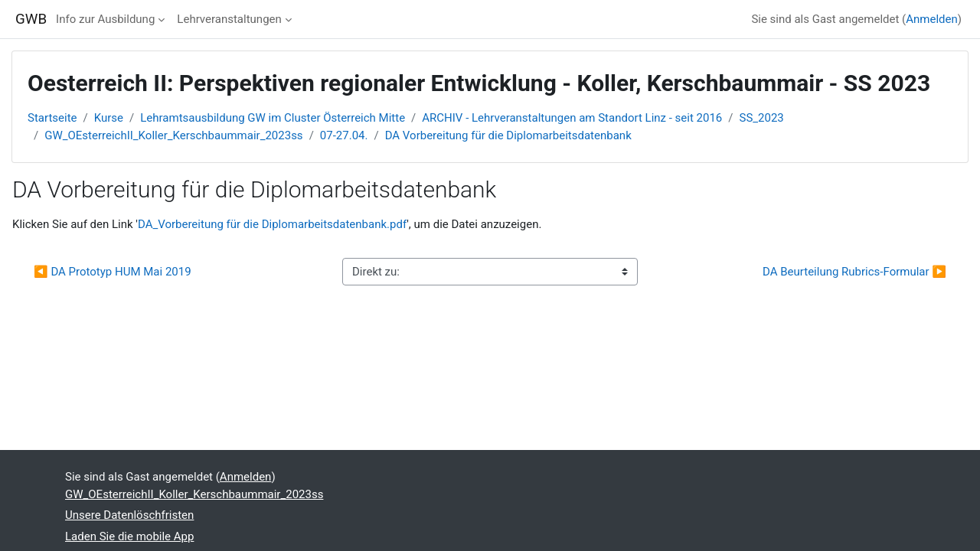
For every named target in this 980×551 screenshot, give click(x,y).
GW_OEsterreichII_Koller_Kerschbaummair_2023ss (173, 135)
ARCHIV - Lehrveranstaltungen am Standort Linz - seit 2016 (572, 118)
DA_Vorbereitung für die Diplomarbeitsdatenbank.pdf (272, 224)
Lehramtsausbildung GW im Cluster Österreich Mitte (273, 118)
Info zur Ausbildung (105, 19)
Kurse (109, 118)
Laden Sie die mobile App (129, 536)
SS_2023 (762, 118)
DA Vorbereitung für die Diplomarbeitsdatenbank (508, 135)
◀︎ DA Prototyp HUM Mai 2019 (113, 272)
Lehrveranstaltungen (229, 19)
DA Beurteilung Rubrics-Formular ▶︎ (854, 272)
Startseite (52, 118)
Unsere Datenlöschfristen (129, 515)
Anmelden (932, 19)
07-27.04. (344, 135)
